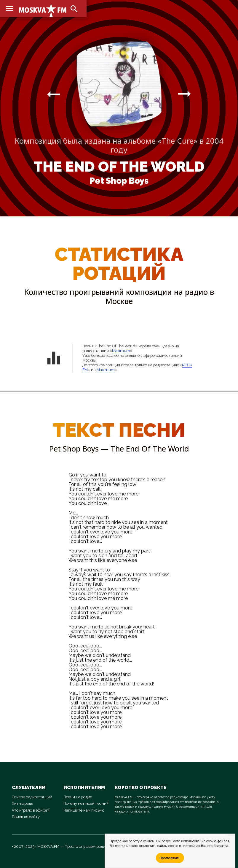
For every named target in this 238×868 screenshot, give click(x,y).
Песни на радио (78, 797)
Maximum (121, 351)
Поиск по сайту (26, 817)
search (74, 9)
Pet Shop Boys (119, 181)
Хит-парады (23, 803)
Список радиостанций (32, 797)
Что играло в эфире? (30, 810)
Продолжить (170, 858)
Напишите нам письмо (84, 810)
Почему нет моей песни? (86, 803)
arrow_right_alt (54, 94)
